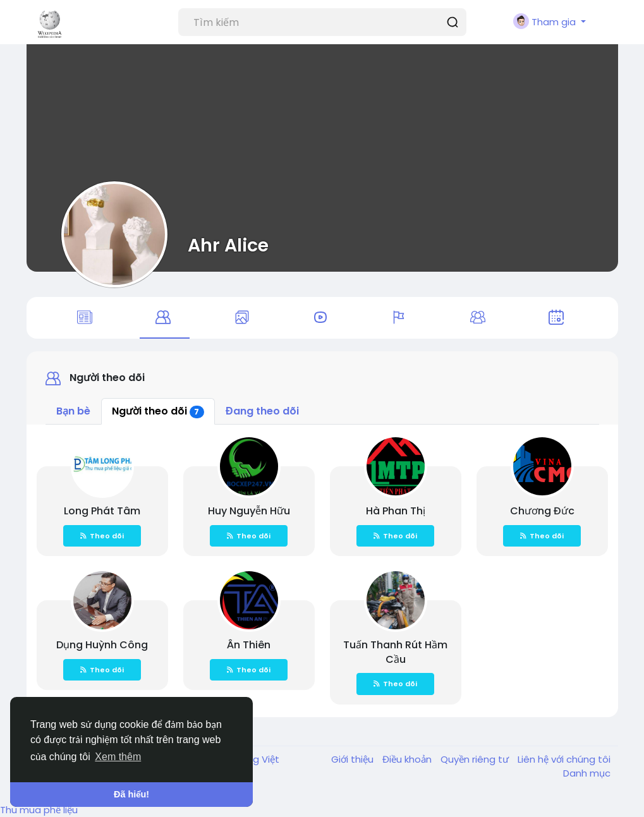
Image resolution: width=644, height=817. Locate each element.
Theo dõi (102, 536)
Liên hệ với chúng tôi (564, 759)
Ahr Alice (228, 245)
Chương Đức (542, 511)
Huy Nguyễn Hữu (249, 511)
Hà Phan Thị (396, 511)
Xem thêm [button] (118, 757)
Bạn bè (73, 411)
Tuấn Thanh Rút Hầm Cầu (395, 652)
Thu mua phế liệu (39, 810)
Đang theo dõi (262, 411)
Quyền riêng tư (476, 759)
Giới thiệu (354, 759)
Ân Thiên (249, 645)
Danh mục (587, 773)
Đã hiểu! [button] (131, 794)
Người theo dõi (158, 411)
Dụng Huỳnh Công (102, 645)
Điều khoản (408, 759)
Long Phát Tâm (102, 511)
